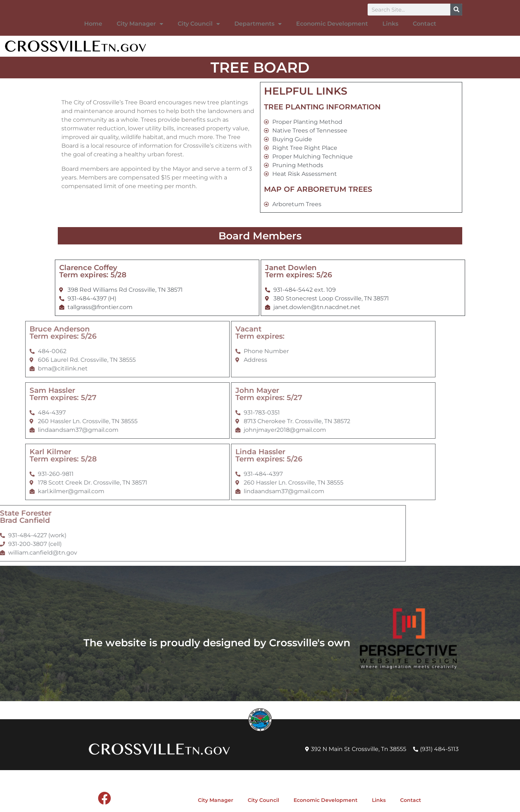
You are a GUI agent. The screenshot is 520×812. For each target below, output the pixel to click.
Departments (258, 24)
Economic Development (332, 24)
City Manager (140, 24)
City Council (199, 24)
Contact (424, 24)
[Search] (456, 10)
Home (93, 24)
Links (390, 24)
